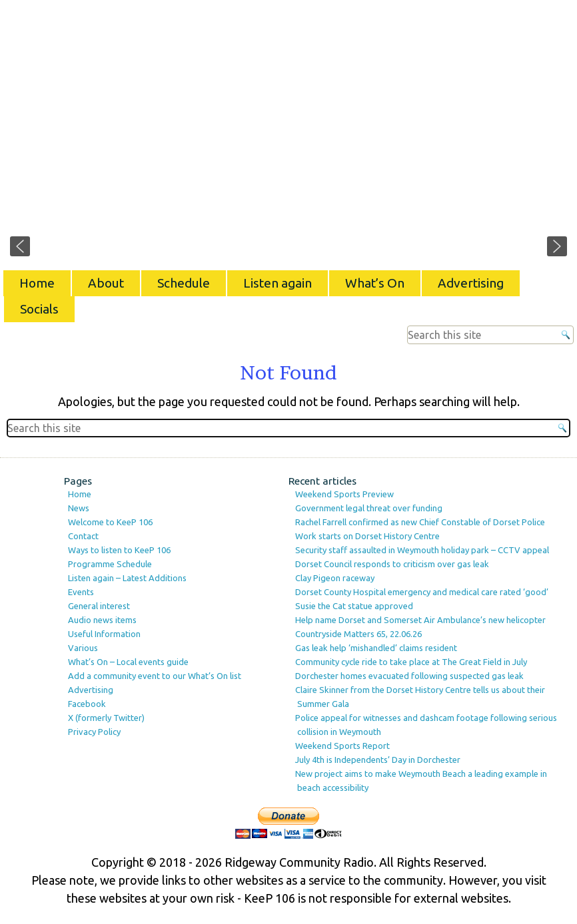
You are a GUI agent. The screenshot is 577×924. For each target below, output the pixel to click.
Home (37, 283)
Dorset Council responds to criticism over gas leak (392, 564)
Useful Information (104, 634)
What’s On (375, 283)
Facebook (87, 704)
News (79, 508)
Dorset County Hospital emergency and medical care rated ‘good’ (422, 592)
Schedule (184, 283)
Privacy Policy (94, 732)
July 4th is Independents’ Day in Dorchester (378, 760)
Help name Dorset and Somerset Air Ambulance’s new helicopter (420, 620)
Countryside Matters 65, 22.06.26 (358, 634)
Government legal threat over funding (369, 508)
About (106, 283)
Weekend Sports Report (342, 746)
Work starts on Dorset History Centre (367, 536)
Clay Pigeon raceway (335, 578)
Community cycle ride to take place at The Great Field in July (411, 662)
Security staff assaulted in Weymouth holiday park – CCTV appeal (422, 550)
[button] (20, 246)
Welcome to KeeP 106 (110, 522)
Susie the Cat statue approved (354, 606)
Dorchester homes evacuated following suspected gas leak (409, 676)
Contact (83, 536)
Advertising (471, 283)
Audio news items (102, 620)
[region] (288, 133)
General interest (99, 606)
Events (81, 592)
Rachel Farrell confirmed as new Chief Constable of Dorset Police (420, 522)
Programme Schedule (110, 564)
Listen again (278, 283)
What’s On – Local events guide (128, 662)
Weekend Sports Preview (344, 494)
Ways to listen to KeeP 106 (119, 550)
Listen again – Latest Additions (127, 578)
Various (83, 648)
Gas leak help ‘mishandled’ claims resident (376, 648)
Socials (39, 309)
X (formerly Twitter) (106, 718)
